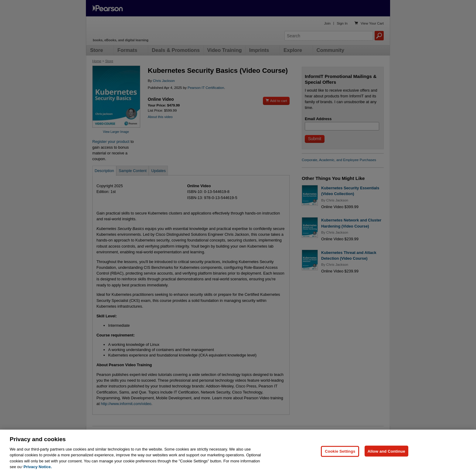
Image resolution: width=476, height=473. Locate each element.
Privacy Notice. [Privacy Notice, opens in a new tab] (37, 467)
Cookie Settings (340, 451)
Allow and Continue (386, 451)
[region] (238, 451)
